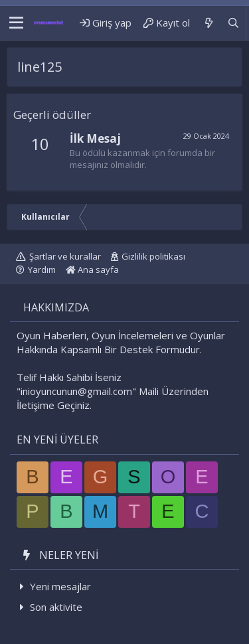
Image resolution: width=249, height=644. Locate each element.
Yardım (42, 270)
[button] (16, 23)
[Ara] (233, 23)
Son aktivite (56, 607)
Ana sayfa (92, 270)
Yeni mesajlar (60, 586)
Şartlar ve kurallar (65, 256)
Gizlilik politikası (153, 256)
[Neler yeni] (208, 23)
